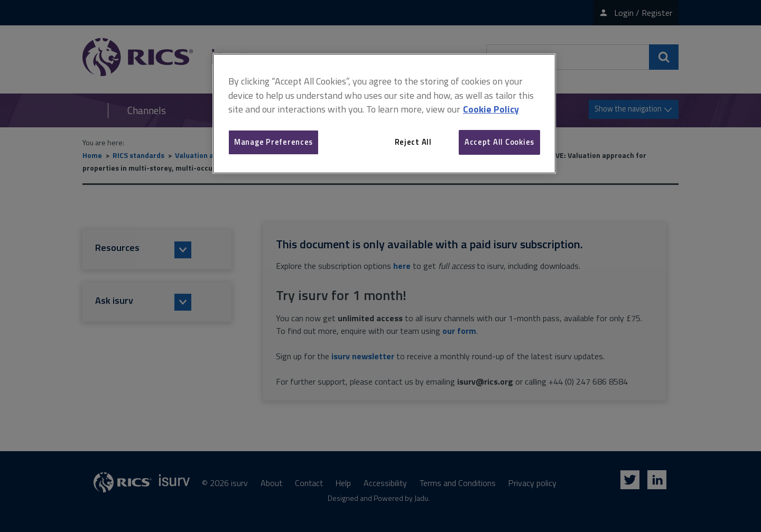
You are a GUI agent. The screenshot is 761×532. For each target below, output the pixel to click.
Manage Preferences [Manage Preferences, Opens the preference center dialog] (273, 142)
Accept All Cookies (499, 142)
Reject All (413, 142)
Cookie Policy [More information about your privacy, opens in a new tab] (491, 109)
